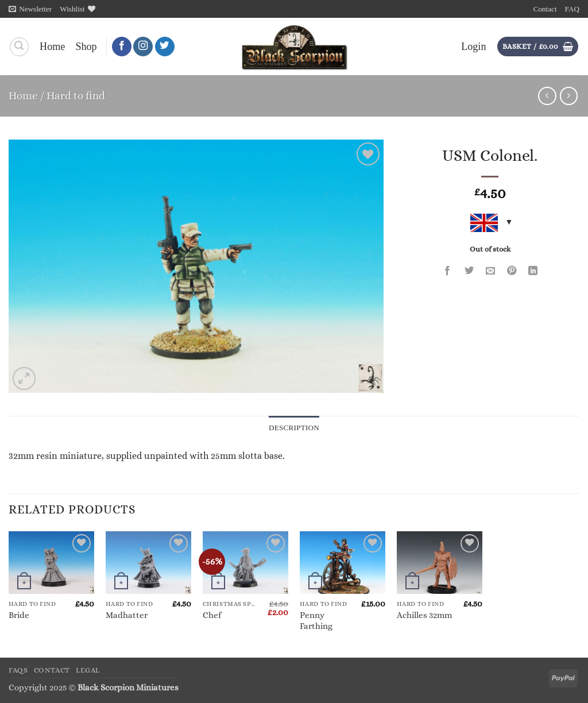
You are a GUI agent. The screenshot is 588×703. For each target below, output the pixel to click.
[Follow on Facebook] (122, 47)
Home (52, 47)
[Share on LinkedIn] (533, 271)
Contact (545, 9)
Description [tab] (294, 428)
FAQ (572, 9)
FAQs (18, 670)
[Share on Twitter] (469, 271)
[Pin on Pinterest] (512, 271)
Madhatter (127, 615)
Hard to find (76, 96)
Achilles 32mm (424, 615)
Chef (212, 615)
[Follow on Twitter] (165, 47)
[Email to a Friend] (490, 271)
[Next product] (547, 96)
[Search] (19, 47)
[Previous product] (569, 96)
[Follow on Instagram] (143, 47)
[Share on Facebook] (448, 271)
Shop (86, 47)
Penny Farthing (316, 621)
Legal (88, 670)
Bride (19, 615)
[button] (30, 9)
